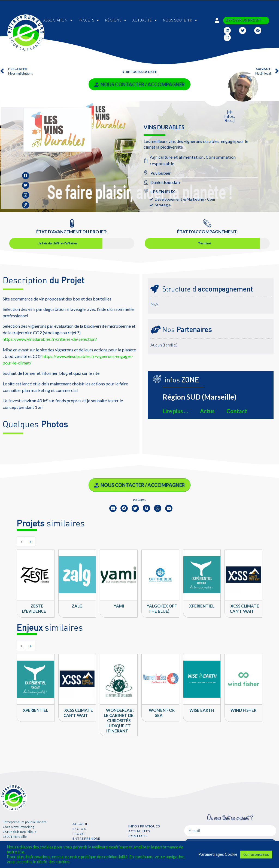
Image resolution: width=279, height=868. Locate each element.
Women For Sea (162, 713)
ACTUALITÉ (145, 20)
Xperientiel (202, 606)
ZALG (77, 606)
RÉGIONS (116, 20)
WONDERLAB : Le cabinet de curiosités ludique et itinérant (119, 720)
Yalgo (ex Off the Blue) (162, 608)
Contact (237, 411)
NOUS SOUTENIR (180, 20)
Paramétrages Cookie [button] (218, 854)
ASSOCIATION (58, 20)
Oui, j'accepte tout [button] (256, 855)
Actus (207, 411)
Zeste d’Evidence (34, 608)
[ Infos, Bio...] (229, 116)
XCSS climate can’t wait (244, 608)
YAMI (119, 606)
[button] (113, 508)
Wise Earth (202, 710)
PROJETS (89, 20)
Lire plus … (175, 411)
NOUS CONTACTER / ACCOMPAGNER (139, 84)
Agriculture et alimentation (177, 157)
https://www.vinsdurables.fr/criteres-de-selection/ (50, 339)
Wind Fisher (243, 710)
